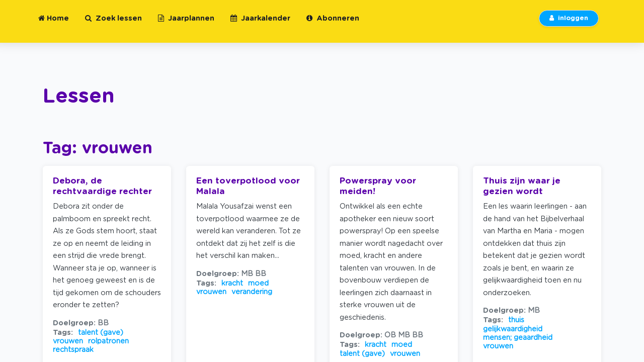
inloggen (569, 24)
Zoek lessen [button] (113, 24)
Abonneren (333, 24)
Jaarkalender (260, 24)
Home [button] (54, 24)
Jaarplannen (186, 24)
